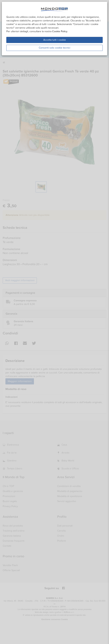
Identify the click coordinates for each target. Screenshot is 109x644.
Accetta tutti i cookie (55, 40)
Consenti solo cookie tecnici (54, 48)
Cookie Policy (60, 31)
